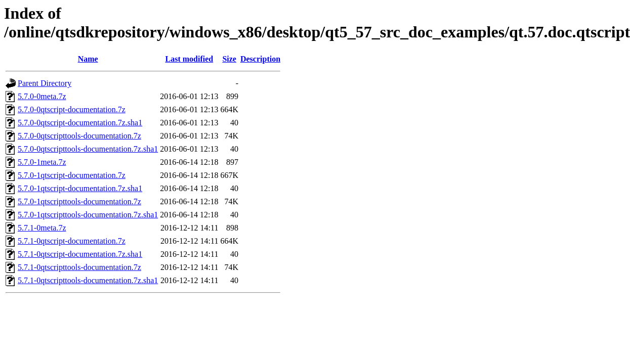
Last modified (190, 59)
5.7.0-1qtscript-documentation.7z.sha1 (80, 188)
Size (229, 59)
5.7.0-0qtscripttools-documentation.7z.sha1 (88, 149)
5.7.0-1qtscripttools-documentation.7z (79, 201)
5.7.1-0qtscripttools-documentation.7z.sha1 (88, 280)
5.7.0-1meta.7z (42, 162)
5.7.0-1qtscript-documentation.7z (72, 175)
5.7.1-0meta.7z (42, 228)
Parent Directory (45, 83)
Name (88, 59)
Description (260, 59)
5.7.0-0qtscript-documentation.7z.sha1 (80, 123)
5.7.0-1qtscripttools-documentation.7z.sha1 (88, 215)
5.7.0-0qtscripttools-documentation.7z (79, 136)
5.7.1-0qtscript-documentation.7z (72, 241)
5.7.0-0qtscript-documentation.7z (72, 109)
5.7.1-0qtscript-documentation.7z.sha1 (80, 254)
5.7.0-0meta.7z (42, 96)
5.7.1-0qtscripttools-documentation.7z (79, 267)
